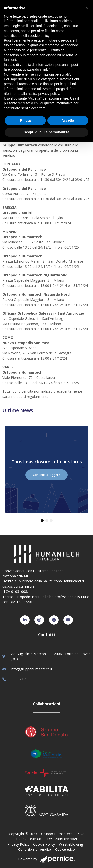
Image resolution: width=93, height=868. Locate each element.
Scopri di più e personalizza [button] (46, 132)
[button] (87, 8)
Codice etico (65, 849)
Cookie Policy (44, 844)
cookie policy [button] (40, 36)
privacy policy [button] (49, 94)
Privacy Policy (18, 844)
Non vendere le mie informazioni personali (36, 74)
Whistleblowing (71, 844)
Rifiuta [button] (25, 120)
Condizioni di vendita (35, 849)
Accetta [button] (68, 120)
